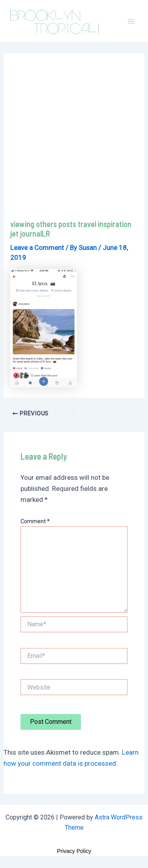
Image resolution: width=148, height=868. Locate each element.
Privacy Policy (74, 851)
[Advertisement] (74, 141)
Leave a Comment (37, 248)
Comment (35, 521)
